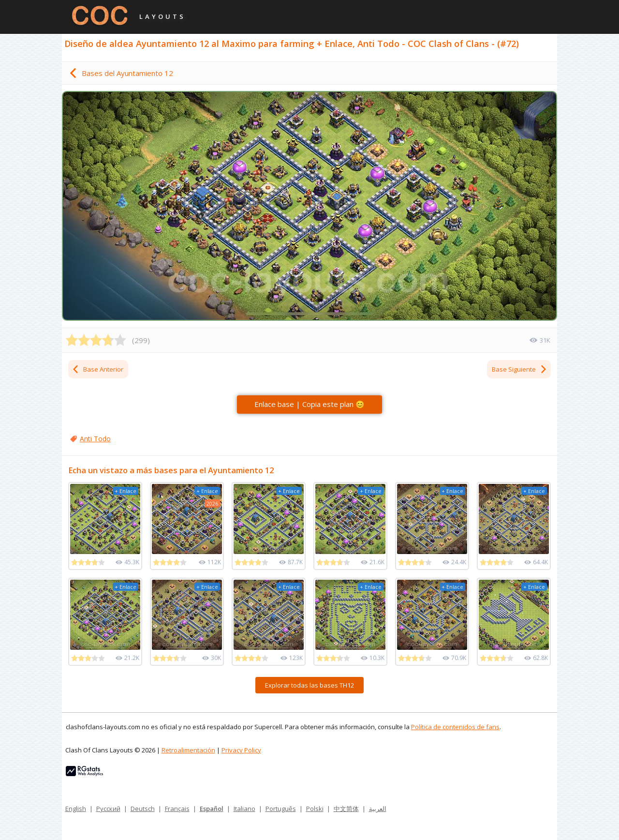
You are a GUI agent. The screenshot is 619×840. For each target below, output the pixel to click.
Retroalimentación (188, 750)
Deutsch (143, 809)
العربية (378, 809)
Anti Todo (95, 439)
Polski (315, 809)
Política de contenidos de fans (455, 727)
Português (281, 809)
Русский (108, 809)
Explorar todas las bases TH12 (309, 685)
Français (177, 809)
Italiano (244, 809)
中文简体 (346, 809)
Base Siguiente (520, 369)
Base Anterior (97, 369)
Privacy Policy (241, 750)
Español (212, 809)
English (76, 809)
